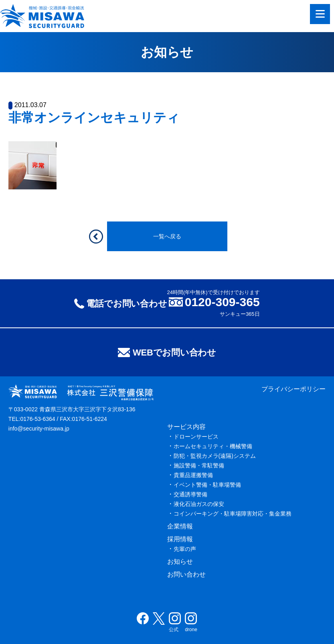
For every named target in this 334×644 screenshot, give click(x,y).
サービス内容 (186, 427)
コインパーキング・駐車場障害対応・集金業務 (233, 514)
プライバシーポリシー (294, 389)
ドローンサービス (196, 437)
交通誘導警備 (190, 494)
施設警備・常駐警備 (199, 465)
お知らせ (180, 562)
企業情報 (180, 526)
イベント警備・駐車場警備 (207, 485)
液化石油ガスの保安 (199, 504)
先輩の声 (185, 549)
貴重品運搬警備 (193, 475)
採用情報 (180, 539)
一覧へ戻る (167, 236)
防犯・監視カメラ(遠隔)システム (215, 456)
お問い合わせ (186, 574)
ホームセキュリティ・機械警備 (213, 446)
